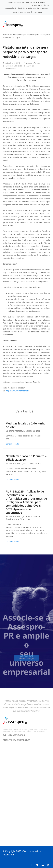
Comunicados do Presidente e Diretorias (23, 518)
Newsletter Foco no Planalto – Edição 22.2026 (26, 458)
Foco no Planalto (32, 463)
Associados (10, 66)
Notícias (18, 66)
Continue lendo (12, 444)
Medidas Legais (32, 431)
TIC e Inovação (28, 66)
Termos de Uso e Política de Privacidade (26, 12)
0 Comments (11, 69)
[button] (49, 24)
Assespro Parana (33, 63)
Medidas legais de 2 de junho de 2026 (26, 425)
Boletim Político (14, 431)
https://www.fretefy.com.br (18, 391)
